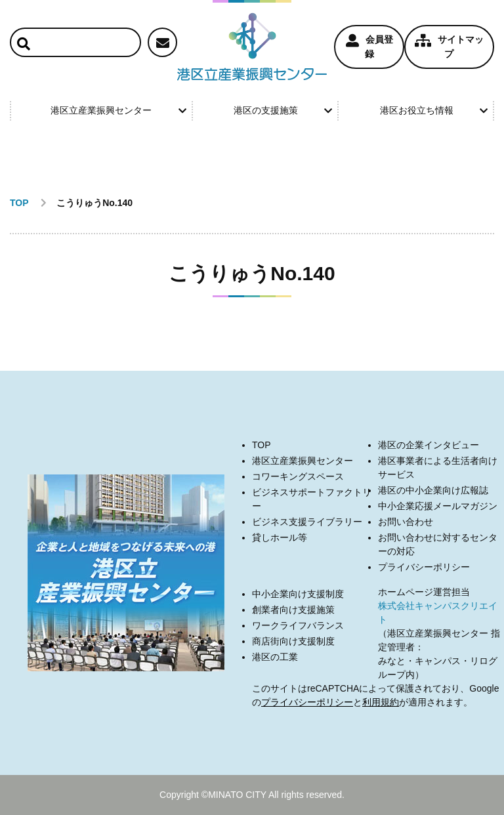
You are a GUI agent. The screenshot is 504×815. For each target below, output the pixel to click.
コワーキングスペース (298, 476)
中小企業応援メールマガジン (438, 506)
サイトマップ (449, 47)
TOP (262, 445)
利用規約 (381, 702)
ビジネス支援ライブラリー (307, 522)
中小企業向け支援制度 (298, 594)
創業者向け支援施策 (293, 610)
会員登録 (369, 47)
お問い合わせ (406, 522)
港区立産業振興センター (118, 110)
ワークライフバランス (298, 625)
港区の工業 (275, 657)
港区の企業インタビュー (429, 445)
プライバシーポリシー (424, 567)
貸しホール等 (280, 537)
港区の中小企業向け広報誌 (433, 490)
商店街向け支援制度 (293, 641)
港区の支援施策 (283, 110)
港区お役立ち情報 (434, 110)
